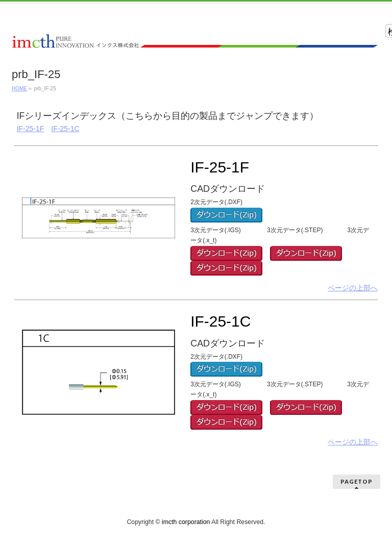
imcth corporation (186, 522)
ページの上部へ (353, 288)
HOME (19, 89)
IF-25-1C (65, 129)
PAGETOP (357, 481)
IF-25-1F (31, 129)
